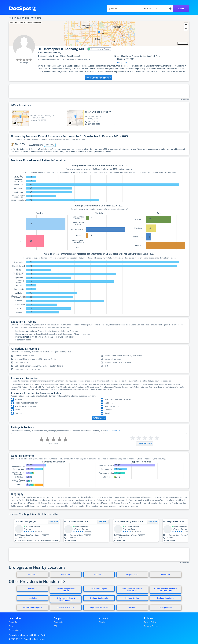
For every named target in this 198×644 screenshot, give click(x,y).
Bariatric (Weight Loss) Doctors (66, 590)
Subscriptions (15, 630)
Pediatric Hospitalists (166, 598)
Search (181, 9)
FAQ (56, 626)
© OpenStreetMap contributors (30, 23)
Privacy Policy (150, 622)
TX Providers (23, 18)
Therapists (132, 607)
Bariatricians (33, 589)
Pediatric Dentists (132, 598)
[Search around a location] (156, 9)
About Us (13, 622)
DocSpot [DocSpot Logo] (22, 8)
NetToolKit (13, 23)
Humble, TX (166, 575)
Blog (11, 626)
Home (12, 18)
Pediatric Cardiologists (99, 598)
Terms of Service (151, 626)
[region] (99, 34)
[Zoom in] (186, 25)
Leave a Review (114, 431)
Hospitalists (32, 598)
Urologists (36, 18)
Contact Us (59, 622)
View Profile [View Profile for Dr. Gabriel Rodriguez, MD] (53, 522)
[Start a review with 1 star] (133, 438)
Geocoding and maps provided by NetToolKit (28, 635)
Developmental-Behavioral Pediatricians (132, 590)
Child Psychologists (99, 589)
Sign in (102, 622)
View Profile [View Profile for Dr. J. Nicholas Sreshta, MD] (103, 522)
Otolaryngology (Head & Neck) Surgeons (66, 599)
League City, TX (132, 575)
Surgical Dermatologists (99, 607)
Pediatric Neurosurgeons (32, 607)
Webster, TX (99, 575)
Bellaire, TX (66, 575)
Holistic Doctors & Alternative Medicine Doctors (166, 590)
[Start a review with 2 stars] (136, 438)
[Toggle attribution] (15, 123)
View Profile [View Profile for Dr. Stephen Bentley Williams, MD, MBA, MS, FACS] (152, 522)
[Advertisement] (99, 91)
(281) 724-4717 (124, 62)
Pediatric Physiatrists (66, 607)
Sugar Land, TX (32, 575)
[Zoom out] (186, 29)
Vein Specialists (166, 607)
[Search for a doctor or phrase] (123, 9)
